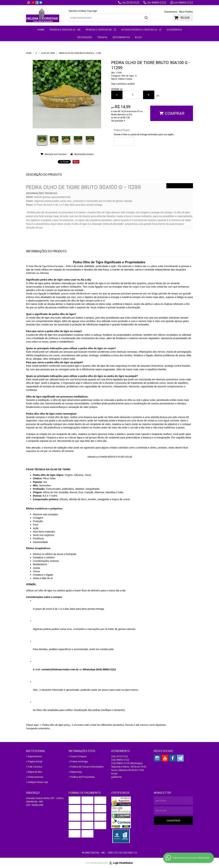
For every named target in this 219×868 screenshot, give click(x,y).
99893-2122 (157, 3)
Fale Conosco (35, 767)
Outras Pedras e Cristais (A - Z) (141, 30)
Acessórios (174, 30)
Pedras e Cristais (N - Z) (101, 30)
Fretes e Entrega (79, 761)
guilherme (116, 777)
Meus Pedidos (186, 12)
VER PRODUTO (180, 186)
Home (41, 30)
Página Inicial (35, 761)
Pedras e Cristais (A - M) (65, 30)
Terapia (102, 37)
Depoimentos (171, 12)
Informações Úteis (82, 751)
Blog (138, 37)
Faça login (92, 11)
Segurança (76, 772)
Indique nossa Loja (38, 782)
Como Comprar (79, 756)
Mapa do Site (35, 772)
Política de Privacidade (82, 777)
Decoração (85, 37)
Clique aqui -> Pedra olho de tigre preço (49, 725)
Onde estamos (36, 777)
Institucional (36, 751)
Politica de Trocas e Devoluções (87, 767)
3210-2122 (131, 3)
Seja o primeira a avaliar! (123, 84)
